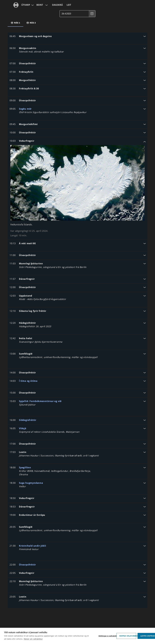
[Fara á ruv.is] (16, 5)
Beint (40, 5)
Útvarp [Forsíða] (26, 5)
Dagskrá (57, 5)
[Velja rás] (46, 5)
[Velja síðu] (32, 5)
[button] (77, 37)
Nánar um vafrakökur (33, 639)
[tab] (15, 23)
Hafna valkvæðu (128, 636)
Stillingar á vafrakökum (107, 636)
